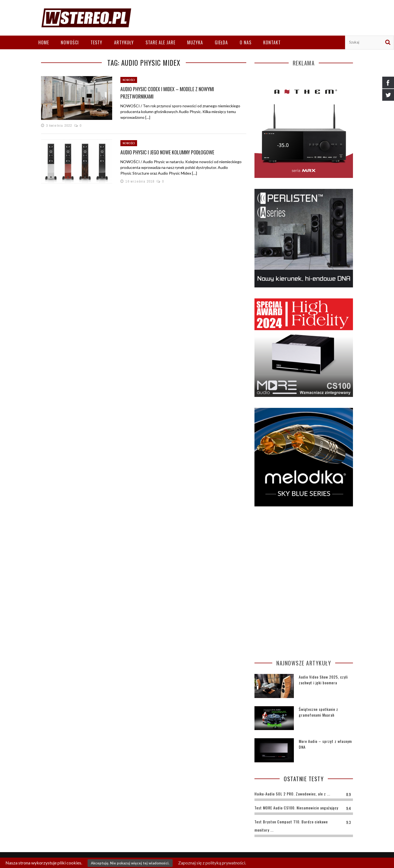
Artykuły (124, 42)
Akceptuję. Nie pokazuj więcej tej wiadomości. (130, 863)
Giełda (221, 42)
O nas (246, 42)
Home (44, 42)
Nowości (70, 42)
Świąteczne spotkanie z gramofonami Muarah (318, 712)
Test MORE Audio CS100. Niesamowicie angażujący (296, 808)
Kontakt (272, 42)
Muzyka (195, 42)
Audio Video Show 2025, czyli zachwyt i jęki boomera (323, 680)
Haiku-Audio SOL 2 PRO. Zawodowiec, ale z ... (292, 794)
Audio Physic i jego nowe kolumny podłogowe (167, 152)
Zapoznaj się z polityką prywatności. (212, 863)
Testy (96, 42)
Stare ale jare (160, 42)
